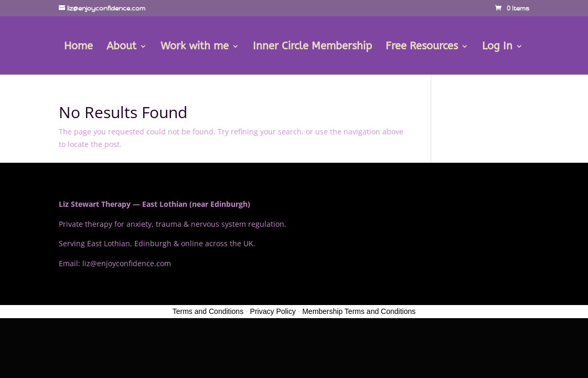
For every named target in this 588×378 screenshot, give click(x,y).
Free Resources (422, 47)
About (121, 47)
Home (78, 47)
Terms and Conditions (208, 311)
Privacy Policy (273, 311)
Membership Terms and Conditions (359, 311)
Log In (497, 47)
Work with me (195, 47)
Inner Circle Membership (312, 47)
